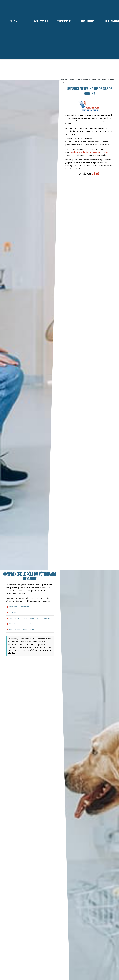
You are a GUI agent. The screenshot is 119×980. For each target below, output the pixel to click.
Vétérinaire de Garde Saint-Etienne (82, 77)
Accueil (13, 20)
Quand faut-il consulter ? (40, 20)
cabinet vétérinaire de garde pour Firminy (90, 150)
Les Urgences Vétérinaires (88, 20)
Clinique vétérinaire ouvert (112, 20)
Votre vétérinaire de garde (64, 20)
